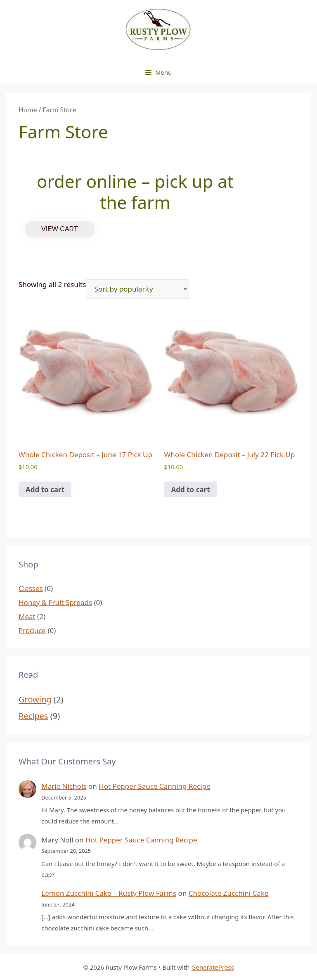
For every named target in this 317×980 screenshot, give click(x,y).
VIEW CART (60, 229)
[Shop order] (137, 289)
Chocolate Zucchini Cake (229, 893)
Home (28, 110)
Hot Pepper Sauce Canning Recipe (155, 786)
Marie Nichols (64, 786)
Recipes (33, 716)
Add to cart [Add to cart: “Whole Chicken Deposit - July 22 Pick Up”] (191, 490)
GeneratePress (213, 967)
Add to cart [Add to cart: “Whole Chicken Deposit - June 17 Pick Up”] (45, 490)
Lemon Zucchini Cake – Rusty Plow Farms (109, 893)
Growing (35, 699)
